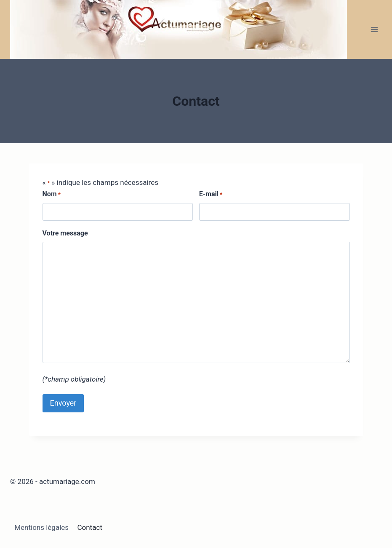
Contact (89, 527)
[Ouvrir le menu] (374, 29)
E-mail (211, 195)
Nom (52, 195)
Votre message (65, 233)
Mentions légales (41, 527)
